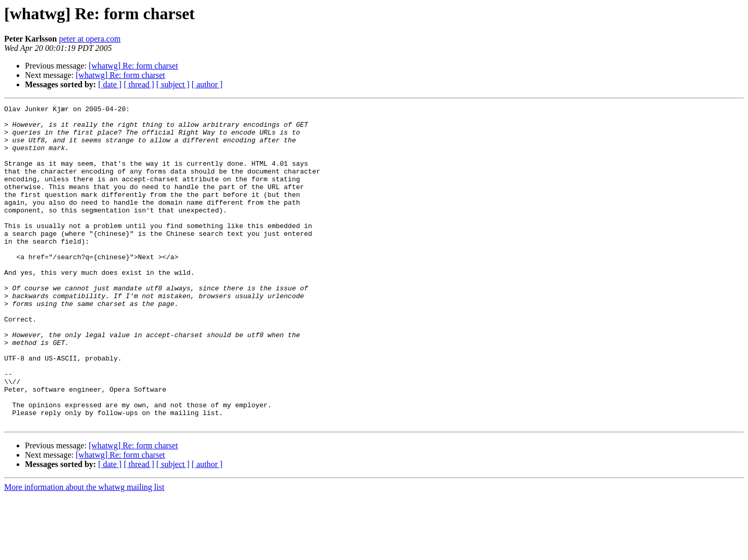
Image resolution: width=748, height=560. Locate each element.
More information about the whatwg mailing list (84, 551)
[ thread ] (139, 84)
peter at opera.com (90, 39)
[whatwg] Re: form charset (133, 66)
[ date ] (110, 84)
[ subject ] (173, 84)
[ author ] (207, 84)
